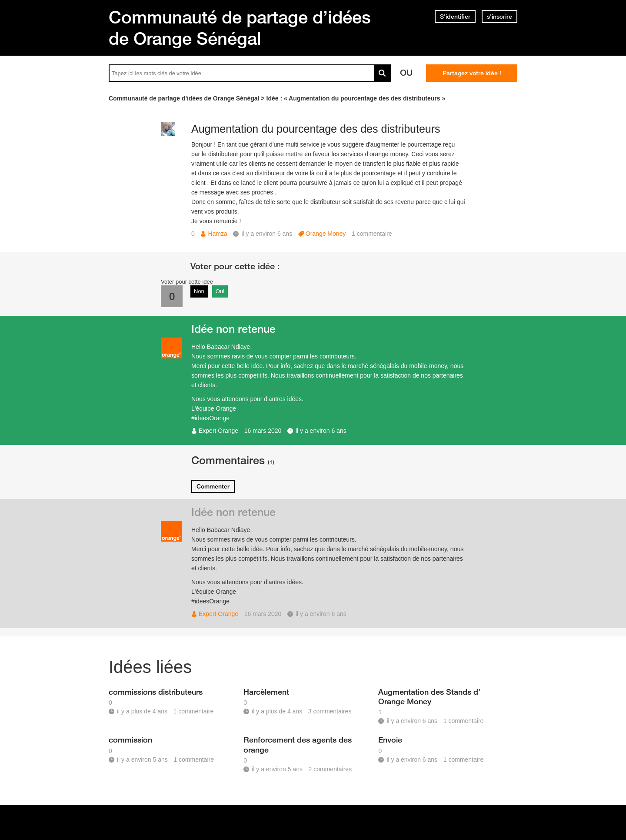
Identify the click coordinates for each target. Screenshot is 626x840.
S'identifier (455, 17)
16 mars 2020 (263, 431)
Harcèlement (266, 692)
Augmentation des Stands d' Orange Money (429, 696)
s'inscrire (499, 17)
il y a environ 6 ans (321, 431)
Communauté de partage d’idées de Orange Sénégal (240, 28)
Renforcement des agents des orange (298, 744)
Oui (220, 291)
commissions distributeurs (156, 692)
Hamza (217, 234)
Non (199, 291)
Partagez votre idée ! (472, 73)
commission (130, 740)
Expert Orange (218, 431)
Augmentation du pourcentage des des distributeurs (316, 129)
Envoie (390, 740)
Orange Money (326, 234)
